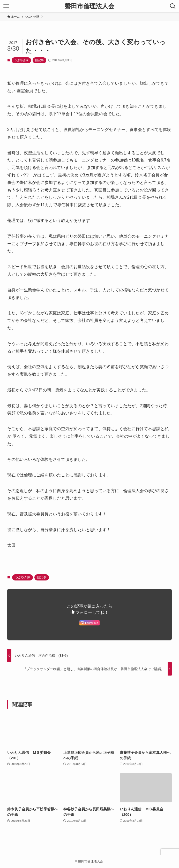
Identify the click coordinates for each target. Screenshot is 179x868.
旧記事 (39, 60)
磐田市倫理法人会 (90, 6)
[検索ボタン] (173, 6)
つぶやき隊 (21, 60)
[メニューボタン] (6, 6)
